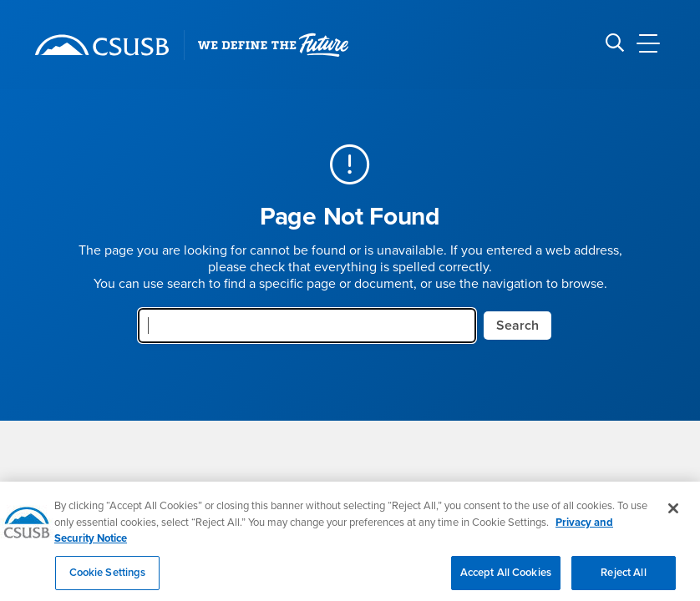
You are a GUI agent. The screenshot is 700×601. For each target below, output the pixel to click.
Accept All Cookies (506, 581)
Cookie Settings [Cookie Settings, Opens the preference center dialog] (108, 581)
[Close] (673, 517)
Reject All (623, 581)
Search (517, 326)
